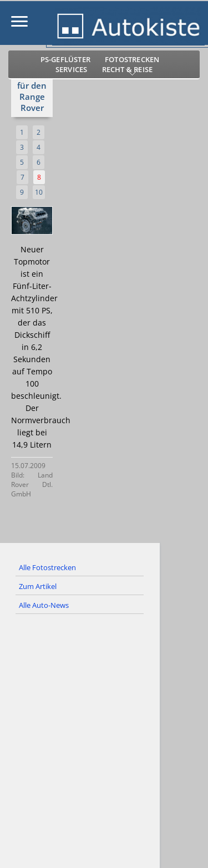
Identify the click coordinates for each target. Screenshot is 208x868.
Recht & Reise (128, 69)
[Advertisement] (104, 746)
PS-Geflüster (65, 59)
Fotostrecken (132, 59)
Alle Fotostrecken (47, 567)
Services (72, 69)
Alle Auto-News (44, 605)
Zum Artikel (38, 586)
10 (39, 192)
